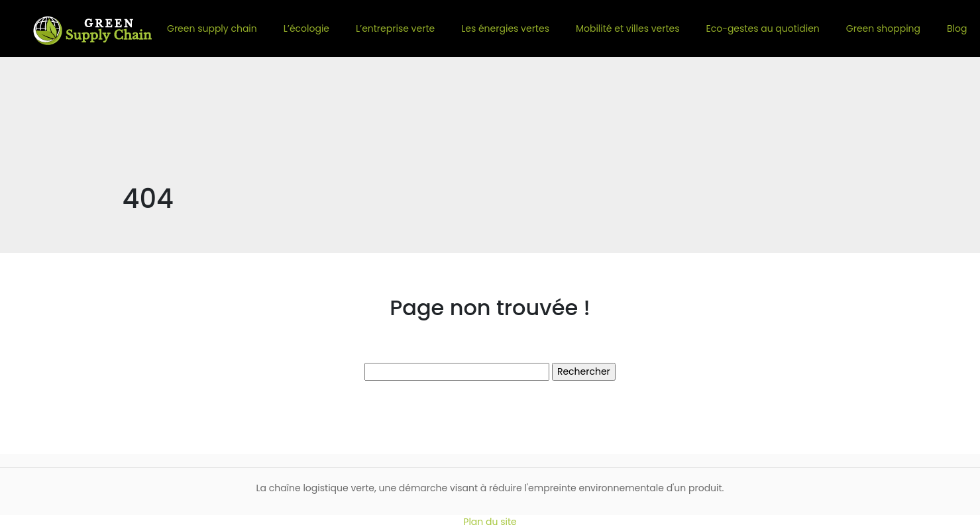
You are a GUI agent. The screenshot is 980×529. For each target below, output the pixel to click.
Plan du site (490, 522)
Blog (957, 28)
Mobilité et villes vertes (628, 28)
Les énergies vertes (505, 28)
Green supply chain (212, 28)
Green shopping (883, 28)
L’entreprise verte (395, 28)
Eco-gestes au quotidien (763, 28)
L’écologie (306, 28)
